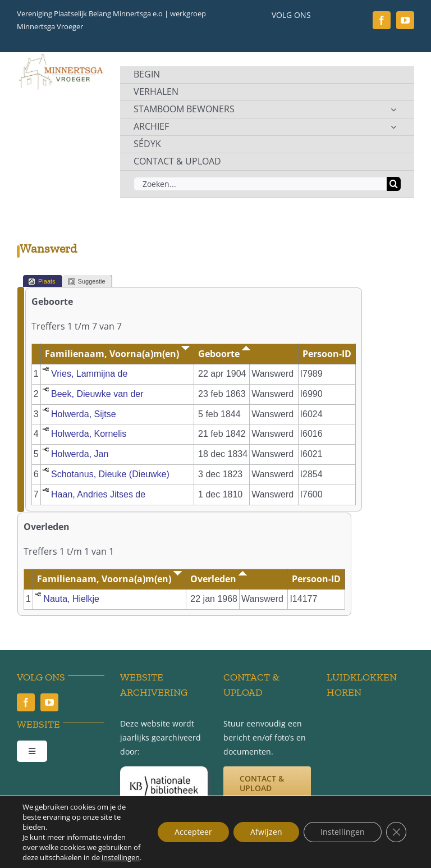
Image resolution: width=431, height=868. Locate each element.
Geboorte (224, 354)
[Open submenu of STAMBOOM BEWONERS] (393, 109)
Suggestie (87, 282)
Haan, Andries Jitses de (98, 494)
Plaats (42, 282)
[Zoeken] (394, 184)
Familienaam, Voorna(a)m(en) (117, 354)
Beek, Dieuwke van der (97, 394)
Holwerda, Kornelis (89, 434)
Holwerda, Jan (80, 454)
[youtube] (405, 20)
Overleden (219, 579)
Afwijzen (266, 832)
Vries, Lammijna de (89, 374)
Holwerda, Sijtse (84, 414)
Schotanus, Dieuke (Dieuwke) (110, 474)
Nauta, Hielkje (71, 599)
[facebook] (382, 20)
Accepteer (193, 832)
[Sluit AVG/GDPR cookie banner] (396, 832)
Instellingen (343, 832)
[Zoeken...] (260, 184)
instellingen (121, 857)
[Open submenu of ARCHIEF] (393, 127)
